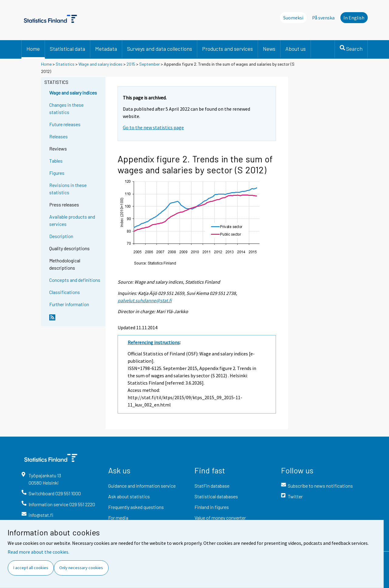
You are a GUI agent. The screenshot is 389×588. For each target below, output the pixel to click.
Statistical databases (216, 496)
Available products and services (72, 220)
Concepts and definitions (75, 280)
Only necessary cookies (81, 568)
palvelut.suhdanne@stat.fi (145, 300)
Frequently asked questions (136, 507)
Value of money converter (220, 518)
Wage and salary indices (100, 64)
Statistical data (67, 49)
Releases (59, 136)
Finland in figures (212, 507)
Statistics (65, 64)
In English (354, 18)
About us (296, 49)
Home (33, 49)
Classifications (65, 292)
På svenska (323, 18)
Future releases (65, 124)
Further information (69, 304)
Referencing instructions (154, 342)
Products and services (227, 49)
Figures (57, 173)
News (269, 49)
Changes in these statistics (66, 108)
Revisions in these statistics (68, 189)
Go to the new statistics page (153, 127)
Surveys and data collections (160, 49)
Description (61, 236)
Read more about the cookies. (38, 552)
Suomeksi (293, 18)
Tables (56, 161)
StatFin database (212, 486)
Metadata (106, 49)
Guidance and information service (142, 486)
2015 (131, 64)
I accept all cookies (31, 568)
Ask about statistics (129, 496)
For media (118, 518)
